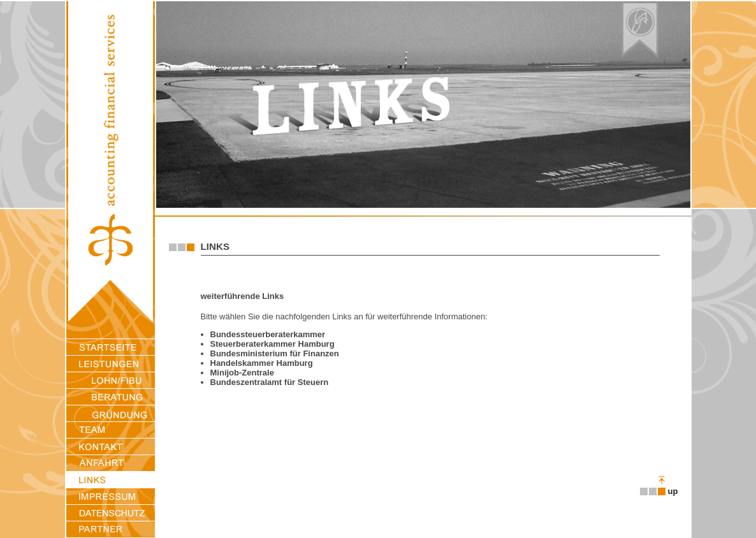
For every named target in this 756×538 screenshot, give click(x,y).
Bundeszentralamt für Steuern (270, 382)
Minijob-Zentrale (242, 373)
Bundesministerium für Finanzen (275, 353)
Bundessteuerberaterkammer (268, 334)
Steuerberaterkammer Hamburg (273, 344)
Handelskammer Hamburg (262, 363)
